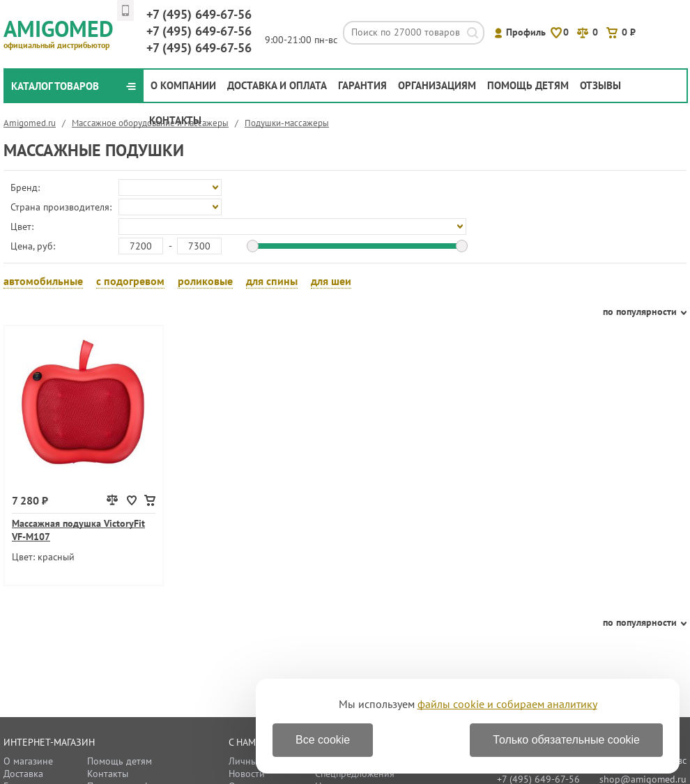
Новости (247, 774)
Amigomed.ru (30, 123)
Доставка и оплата (277, 85)
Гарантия (362, 85)
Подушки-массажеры (287, 123)
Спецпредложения (355, 774)
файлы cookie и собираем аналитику (507, 704)
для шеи (331, 281)
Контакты (175, 120)
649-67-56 (199, 14)
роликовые (205, 281)
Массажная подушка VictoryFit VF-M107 (78, 530)
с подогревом (130, 281)
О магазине (28, 761)
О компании (183, 85)
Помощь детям (528, 85)
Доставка (23, 774)
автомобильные (43, 281)
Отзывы (600, 85)
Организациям (437, 85)
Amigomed (64, 32)
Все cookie (323, 740)
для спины (272, 281)
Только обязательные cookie (566, 740)
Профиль (526, 32)
